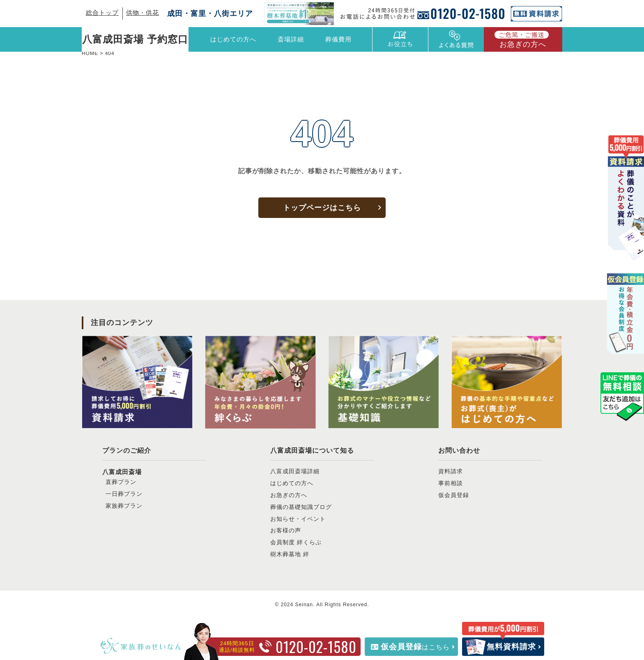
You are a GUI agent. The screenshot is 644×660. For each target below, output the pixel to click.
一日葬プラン (124, 494)
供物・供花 (143, 13)
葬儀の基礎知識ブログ (301, 507)
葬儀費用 (338, 39)
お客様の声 (286, 530)
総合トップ (102, 13)
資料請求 (451, 471)
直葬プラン (121, 482)
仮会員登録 (454, 495)
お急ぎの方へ (522, 40)
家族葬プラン (124, 506)
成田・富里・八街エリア (210, 14)
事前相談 (451, 483)
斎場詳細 (291, 39)
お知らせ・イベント (298, 519)
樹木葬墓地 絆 (290, 554)
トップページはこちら (322, 208)
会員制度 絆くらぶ (296, 542)
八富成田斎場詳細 (295, 471)
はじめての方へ (233, 39)
